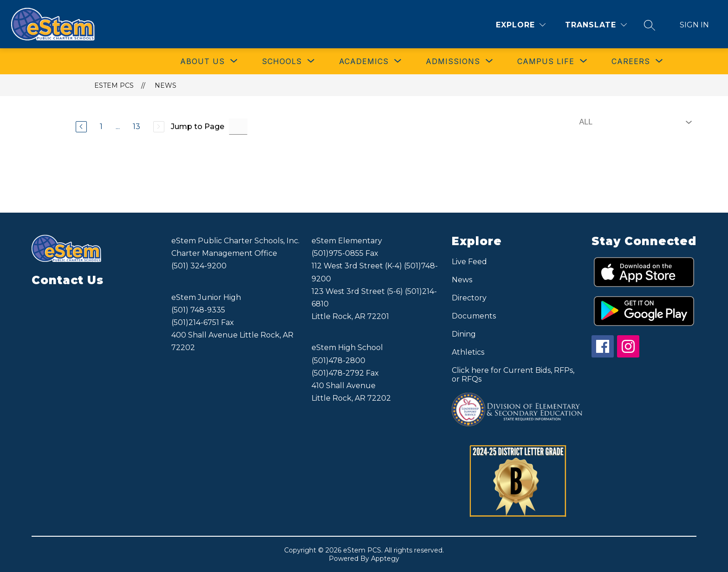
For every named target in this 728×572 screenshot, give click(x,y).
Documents (474, 316)
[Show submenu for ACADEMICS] (364, 61)
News (166, 85)
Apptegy (385, 559)
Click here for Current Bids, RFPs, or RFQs (513, 375)
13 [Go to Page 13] (136, 127)
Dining (464, 334)
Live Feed (469, 262)
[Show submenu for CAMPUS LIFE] (546, 61)
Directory (469, 298)
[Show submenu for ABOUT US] (202, 61)
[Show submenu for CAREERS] (631, 61)
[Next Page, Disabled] (159, 127)
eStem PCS (114, 85)
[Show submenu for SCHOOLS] (282, 61)
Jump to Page (198, 127)
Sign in (694, 25)
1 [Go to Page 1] (101, 127)
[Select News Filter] (634, 122)
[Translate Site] (596, 25)
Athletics (468, 352)
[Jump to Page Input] (238, 127)
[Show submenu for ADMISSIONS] (453, 61)
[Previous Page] (81, 127)
